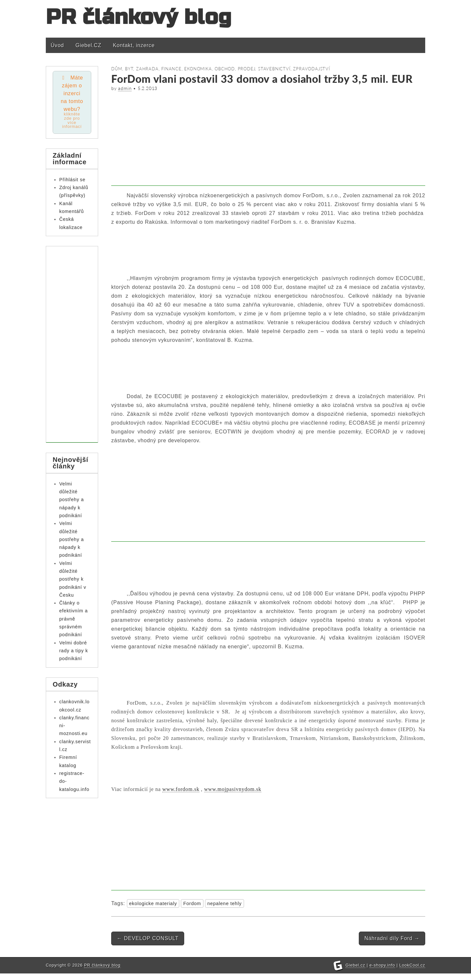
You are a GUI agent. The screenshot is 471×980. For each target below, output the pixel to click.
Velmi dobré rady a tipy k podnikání (74, 651)
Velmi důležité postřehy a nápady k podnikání (71, 500)
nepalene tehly (225, 903)
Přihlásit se (72, 180)
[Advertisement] (268, 140)
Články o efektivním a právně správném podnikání (73, 620)
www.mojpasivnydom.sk (233, 789)
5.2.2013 (148, 88)
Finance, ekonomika (186, 69)
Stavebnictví (274, 69)
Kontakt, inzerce (134, 45)
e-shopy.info (382, 972)
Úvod (57, 45)
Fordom (192, 903)
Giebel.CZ (88, 45)
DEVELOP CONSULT (148, 938)
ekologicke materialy (153, 903)
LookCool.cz (412, 972)
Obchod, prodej (235, 69)
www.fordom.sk (181, 789)
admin (125, 88)
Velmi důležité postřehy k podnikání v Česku (73, 580)
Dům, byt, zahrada (135, 69)
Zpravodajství (311, 69)
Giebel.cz (355, 972)
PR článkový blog (139, 17)
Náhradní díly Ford (392, 938)
